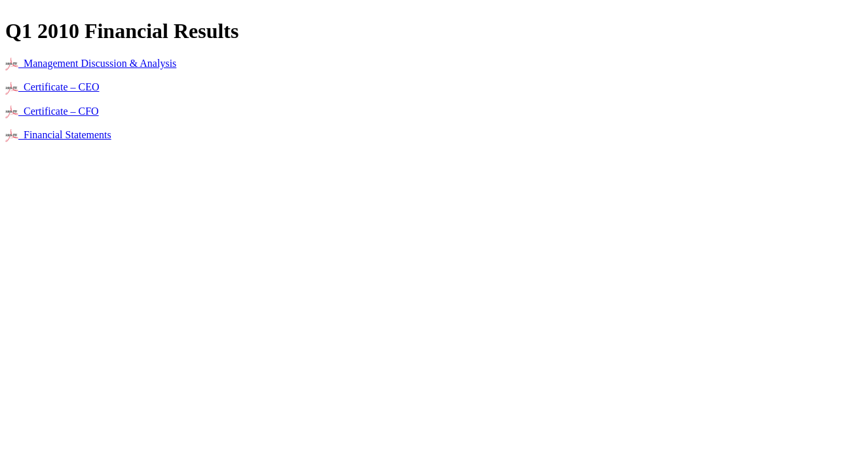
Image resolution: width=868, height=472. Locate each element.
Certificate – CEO (52, 87)
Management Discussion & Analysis (91, 63)
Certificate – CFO (52, 111)
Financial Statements (58, 135)
